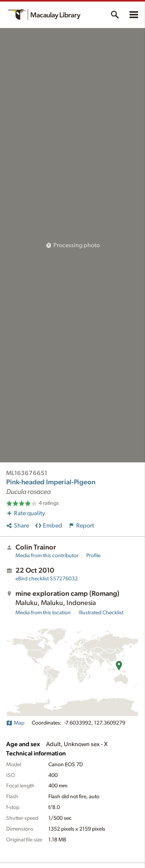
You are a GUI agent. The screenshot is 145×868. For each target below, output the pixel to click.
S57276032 (47, 579)
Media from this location (43, 613)
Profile (93, 556)
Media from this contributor (47, 556)
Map (15, 723)
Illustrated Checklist (101, 613)
